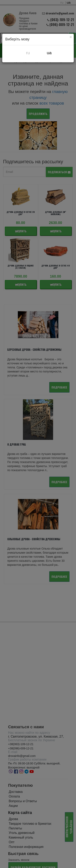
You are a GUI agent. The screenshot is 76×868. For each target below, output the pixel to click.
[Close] (71, 37)
